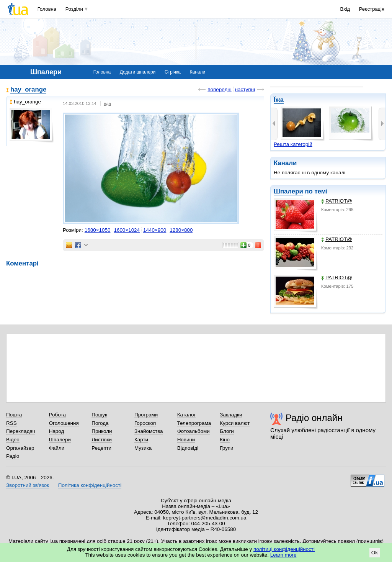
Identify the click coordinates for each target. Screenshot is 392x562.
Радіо (13, 456)
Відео (13, 440)
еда (107, 103)
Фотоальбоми (194, 431)
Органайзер (20, 448)
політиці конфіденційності (284, 549)
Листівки (102, 440)
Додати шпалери (138, 72)
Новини (186, 440)
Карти (141, 440)
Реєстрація (372, 9)
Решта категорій (293, 144)
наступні (245, 89)
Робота (57, 415)
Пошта (14, 415)
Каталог (187, 415)
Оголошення (64, 423)
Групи (226, 448)
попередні (219, 89)
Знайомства (149, 431)
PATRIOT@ (337, 201)
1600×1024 (127, 230)
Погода (100, 423)
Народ (57, 431)
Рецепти (101, 448)
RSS (11, 423)
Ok (375, 553)
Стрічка (173, 72)
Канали (198, 72)
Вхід (345, 9)
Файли (57, 448)
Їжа (279, 100)
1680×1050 (98, 230)
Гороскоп (145, 423)
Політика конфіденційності (90, 485)
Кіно (225, 440)
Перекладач (20, 431)
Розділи (74, 9)
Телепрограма (194, 423)
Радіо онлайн (314, 418)
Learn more (283, 555)
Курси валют (235, 423)
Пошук (99, 415)
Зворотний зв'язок (28, 485)
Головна (47, 9)
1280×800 (181, 230)
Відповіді (188, 448)
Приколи (102, 431)
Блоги (227, 431)
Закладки (231, 415)
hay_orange (28, 89)
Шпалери (288, 191)
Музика (143, 448)
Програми (146, 415)
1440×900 (155, 230)
